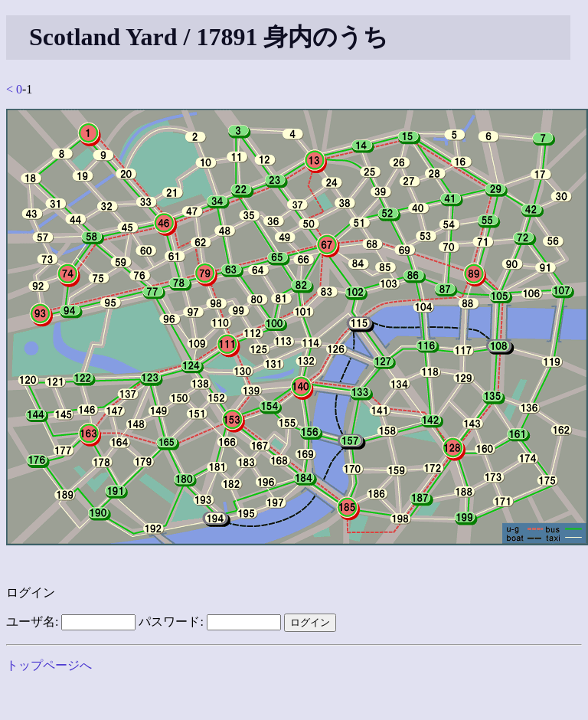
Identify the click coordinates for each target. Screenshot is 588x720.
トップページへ (49, 665)
